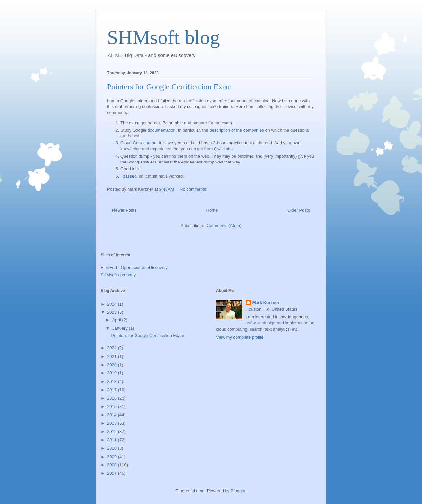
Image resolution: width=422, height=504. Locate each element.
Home (212, 210)
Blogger (238, 491)
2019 (113, 373)
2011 (113, 440)
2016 (113, 398)
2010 (113, 448)
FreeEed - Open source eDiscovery (134, 267)
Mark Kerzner (266, 302)
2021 (113, 356)
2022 (113, 348)
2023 (113, 312)
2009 (113, 457)
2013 (113, 423)
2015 (113, 407)
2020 (113, 365)
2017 (113, 390)
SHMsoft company (118, 275)
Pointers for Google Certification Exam (170, 87)
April (117, 320)
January (121, 328)
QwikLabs (223, 149)
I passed (128, 176)
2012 (113, 432)
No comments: (194, 189)
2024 (113, 304)
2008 (113, 465)
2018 (113, 382)
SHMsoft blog (164, 37)
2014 (113, 415)
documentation (161, 130)
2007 (113, 473)
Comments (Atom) (224, 226)
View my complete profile (240, 337)
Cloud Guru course (138, 143)
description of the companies (237, 130)
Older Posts (299, 210)
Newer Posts (124, 210)
